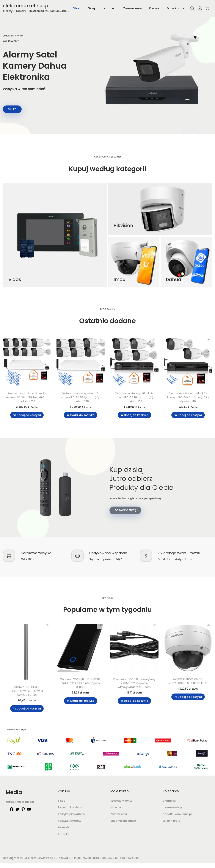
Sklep (62, 801)
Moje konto (118, 808)
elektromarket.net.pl (26, 6)
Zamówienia (119, 815)
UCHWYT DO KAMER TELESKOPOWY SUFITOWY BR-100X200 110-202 (27, 692)
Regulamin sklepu (70, 808)
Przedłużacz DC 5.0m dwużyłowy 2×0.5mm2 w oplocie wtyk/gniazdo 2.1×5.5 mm (134, 684)
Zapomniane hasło (123, 821)
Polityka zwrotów (70, 821)
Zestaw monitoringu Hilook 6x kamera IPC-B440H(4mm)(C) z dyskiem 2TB (81, 398)
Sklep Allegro (172, 821)
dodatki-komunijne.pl (177, 815)
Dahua (174, 280)
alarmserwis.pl (173, 808)
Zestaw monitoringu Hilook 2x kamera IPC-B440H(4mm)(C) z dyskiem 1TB (188, 398)
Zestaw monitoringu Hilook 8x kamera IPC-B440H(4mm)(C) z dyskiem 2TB (27, 398)
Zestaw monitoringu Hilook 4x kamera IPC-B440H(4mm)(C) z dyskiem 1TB (134, 398)
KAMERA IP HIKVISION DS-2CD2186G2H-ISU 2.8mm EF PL (188, 682)
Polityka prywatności (72, 815)
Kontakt (63, 835)
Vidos (15, 280)
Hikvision (123, 226)
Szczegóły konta (121, 801)
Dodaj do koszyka (27, 416)
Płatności (64, 828)
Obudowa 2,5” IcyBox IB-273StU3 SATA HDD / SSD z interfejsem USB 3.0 (81, 684)
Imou (120, 280)
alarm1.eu (169, 801)
